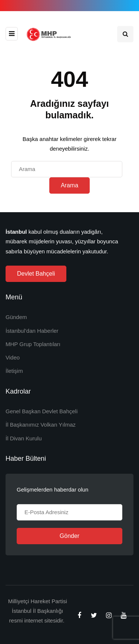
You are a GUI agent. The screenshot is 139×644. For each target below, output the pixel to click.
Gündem (16, 317)
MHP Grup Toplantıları (33, 344)
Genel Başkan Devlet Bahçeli (42, 411)
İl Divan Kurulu (24, 438)
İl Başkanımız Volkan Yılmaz (41, 425)
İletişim (14, 371)
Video (13, 357)
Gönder (69, 536)
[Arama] (67, 169)
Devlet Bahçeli (36, 274)
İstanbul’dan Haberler (32, 331)
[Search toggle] (125, 34)
